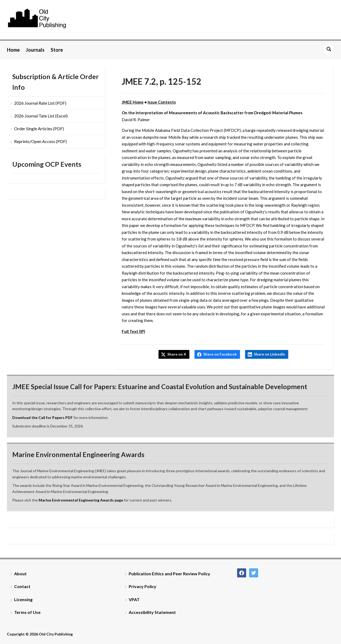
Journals (35, 50)
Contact (22, 586)
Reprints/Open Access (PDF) (40, 141)
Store (57, 50)
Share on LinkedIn (269, 354)
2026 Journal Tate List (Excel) (41, 116)
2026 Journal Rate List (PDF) (40, 103)
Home (13, 50)
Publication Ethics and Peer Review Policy (169, 574)
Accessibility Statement (152, 612)
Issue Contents (162, 102)
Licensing (23, 599)
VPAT (134, 599)
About (20, 574)
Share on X (177, 354)
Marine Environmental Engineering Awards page (81, 500)
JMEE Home (133, 102)
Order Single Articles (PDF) (39, 129)
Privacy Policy (143, 586)
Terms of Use (27, 612)
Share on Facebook (220, 354)
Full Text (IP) (133, 331)
